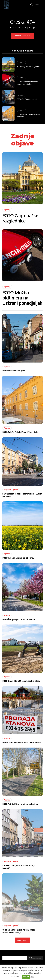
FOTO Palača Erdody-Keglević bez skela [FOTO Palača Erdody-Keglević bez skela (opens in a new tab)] (20, 432)
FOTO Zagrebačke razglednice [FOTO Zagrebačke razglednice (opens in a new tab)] (29, 66)
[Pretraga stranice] (35, 958)
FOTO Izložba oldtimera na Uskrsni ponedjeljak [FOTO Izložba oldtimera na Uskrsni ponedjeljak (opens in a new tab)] (28, 83)
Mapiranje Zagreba (11, 490)
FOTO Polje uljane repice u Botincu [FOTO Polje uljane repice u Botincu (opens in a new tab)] (18, 558)
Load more (23, 940)
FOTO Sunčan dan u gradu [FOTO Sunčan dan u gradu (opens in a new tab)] (27, 99)
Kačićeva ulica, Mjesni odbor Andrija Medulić (19, 867)
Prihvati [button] (26, 977)
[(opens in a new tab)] (8, 64)
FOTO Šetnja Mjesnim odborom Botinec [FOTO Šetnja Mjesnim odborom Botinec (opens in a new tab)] (20, 804)
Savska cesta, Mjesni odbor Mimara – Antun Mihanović (22, 495)
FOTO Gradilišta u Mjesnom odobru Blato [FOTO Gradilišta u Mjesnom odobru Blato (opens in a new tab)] (21, 681)
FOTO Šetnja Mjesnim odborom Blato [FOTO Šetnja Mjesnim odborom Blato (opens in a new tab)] (19, 620)
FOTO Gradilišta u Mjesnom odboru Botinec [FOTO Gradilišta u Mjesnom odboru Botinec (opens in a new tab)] (22, 742)
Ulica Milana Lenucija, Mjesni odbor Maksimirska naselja (19, 931)
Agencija (21, 63)
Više (32, 977)
